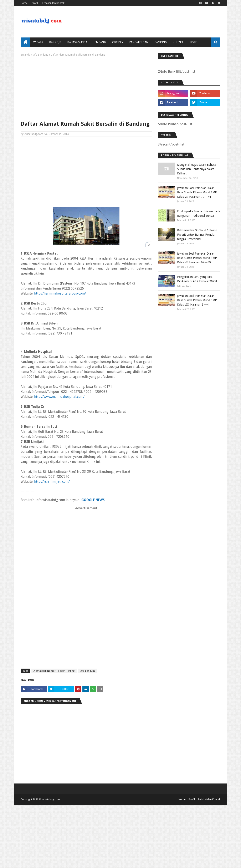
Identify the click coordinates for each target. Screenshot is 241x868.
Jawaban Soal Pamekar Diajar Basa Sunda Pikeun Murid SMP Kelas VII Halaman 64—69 (197, 258)
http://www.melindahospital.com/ (59, 397)
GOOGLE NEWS (93, 500)
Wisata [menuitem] (38, 42)
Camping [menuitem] (161, 42)
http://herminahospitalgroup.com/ (60, 293)
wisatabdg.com (34, 134)
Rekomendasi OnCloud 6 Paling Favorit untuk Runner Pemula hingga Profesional (197, 235)
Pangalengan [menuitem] (139, 42)
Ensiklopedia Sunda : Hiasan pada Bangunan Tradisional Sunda (199, 213)
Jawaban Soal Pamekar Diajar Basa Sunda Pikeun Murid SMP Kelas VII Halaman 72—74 (197, 192)
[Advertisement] (86, 87)
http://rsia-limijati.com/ (52, 482)
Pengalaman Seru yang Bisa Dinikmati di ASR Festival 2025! (197, 279)
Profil (35, 3)
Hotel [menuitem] (194, 42)
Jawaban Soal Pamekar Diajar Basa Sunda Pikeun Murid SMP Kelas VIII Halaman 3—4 (197, 300)
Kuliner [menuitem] (178, 42)
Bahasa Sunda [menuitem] (77, 42)
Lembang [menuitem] (100, 42)
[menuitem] (25, 42)
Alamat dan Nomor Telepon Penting (54, 671)
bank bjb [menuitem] (55, 42)
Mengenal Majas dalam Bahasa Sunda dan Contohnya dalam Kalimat (197, 169)
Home (24, 3)
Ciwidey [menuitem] (118, 42)
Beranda (25, 55)
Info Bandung (40, 55)
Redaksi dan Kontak (53, 3)
